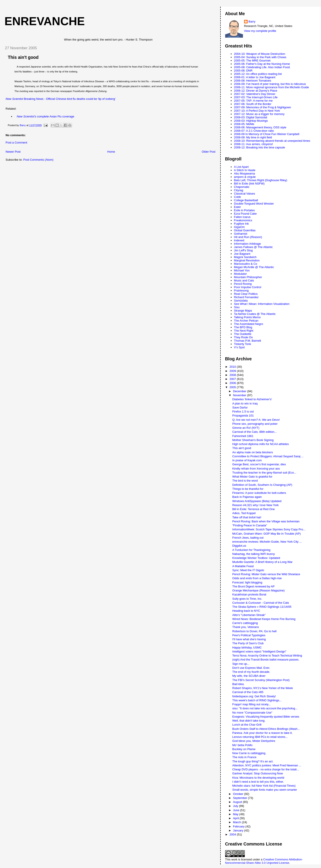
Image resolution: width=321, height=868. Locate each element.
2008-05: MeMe (244, 124)
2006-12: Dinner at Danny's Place (256, 91)
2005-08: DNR (243, 71)
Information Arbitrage (248, 244)
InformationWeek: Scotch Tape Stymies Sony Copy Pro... (269, 529)
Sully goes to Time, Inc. (247, 599)
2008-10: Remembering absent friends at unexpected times (272, 141)
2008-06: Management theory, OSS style (260, 127)
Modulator (241, 274)
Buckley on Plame (244, 749)
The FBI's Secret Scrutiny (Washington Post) (261, 680)
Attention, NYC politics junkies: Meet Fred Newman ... (267, 765)
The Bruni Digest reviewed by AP (253, 586)
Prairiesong (241, 290)
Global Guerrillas (245, 230)
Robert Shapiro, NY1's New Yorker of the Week (263, 688)
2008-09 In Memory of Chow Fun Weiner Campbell (267, 134)
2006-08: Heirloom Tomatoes (253, 81)
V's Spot (239, 347)
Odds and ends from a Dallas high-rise (257, 578)
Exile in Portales (244, 210)
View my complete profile (260, 31)
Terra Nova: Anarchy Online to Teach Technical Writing (267, 656)
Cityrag (239, 190)
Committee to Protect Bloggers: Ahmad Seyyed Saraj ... (268, 456)
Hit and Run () (248, 237)
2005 (233, 387)
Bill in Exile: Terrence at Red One (254, 509)
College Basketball (246, 200)
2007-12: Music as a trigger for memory (259, 114)
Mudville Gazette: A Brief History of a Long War (262, 562)
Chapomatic (242, 187)
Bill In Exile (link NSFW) (249, 184)
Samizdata (241, 301)
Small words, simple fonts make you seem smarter (265, 790)
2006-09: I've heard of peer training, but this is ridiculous (270, 84)
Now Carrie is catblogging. (249, 753)
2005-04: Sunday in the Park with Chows (260, 57)
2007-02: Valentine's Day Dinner (255, 94)
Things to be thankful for (248, 489)
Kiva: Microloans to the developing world (258, 778)
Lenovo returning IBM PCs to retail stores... (260, 737)
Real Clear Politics (246, 294)
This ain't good (23, 57)
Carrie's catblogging (245, 623)
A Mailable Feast (243, 566)
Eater (238, 207)
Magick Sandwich (245, 257)
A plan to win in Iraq (245, 403)
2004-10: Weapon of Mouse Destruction (260, 54)
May (236, 814)
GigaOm (239, 227)
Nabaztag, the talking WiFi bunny (254, 554)
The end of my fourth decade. (251, 672)
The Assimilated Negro (249, 324)
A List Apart (241, 167)
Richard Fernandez (246, 297)
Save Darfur (240, 407)
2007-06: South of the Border (253, 104)
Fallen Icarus (242, 217)
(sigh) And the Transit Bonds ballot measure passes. (266, 660)
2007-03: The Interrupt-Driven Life (256, 97)
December (240, 391)
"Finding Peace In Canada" (250, 525)
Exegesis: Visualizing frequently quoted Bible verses (266, 717)
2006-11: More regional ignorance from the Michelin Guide (272, 87)
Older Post (209, 152)
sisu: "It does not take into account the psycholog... (265, 708)
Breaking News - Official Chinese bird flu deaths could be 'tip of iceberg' (61, 99)
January (239, 830)
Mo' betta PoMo (242, 745)
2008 (233, 375)
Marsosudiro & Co (246, 264)
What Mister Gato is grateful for (252, 477)
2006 (233, 383)
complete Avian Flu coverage (45, 116)
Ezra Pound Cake (245, 214)
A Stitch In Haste (245, 170)
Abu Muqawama (245, 173)
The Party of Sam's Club (248, 643)
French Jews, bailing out (248, 538)
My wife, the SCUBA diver (249, 676)
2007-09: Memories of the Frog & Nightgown (263, 107)
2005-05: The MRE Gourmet (252, 61)
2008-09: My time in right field (253, 137)
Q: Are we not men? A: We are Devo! (256, 420)
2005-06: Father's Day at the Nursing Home (262, 64)
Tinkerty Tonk (243, 344)
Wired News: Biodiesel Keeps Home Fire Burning (264, 619)
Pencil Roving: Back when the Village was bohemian (266, 521)
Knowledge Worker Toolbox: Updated (256, 558)
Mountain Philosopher (248, 277)
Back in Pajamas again (247, 497)
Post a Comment (16, 143)
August (238, 802)
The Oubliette (243, 334)
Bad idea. (238, 684)
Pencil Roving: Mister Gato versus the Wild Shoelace (266, 574)
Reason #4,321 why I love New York (255, 505)
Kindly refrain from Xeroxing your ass (256, 469)
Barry (252, 22)
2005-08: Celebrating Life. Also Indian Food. (262, 67)
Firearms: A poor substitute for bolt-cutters (259, 493)
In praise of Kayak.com (247, 460)
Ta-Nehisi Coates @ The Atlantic (255, 314)
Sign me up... (241, 664)
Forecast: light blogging (247, 582)
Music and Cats (244, 280)
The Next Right (244, 331)
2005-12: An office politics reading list (258, 74)
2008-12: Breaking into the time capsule (260, 147)
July (236, 806)
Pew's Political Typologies (249, 635)
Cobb (238, 197)
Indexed (239, 240)
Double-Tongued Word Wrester (254, 204)
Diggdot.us (239, 546)
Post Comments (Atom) (38, 160)
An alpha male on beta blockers (253, 452)
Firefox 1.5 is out (243, 411)
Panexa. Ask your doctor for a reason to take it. (262, 733)
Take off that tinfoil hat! (247, 517)
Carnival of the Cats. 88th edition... (254, 432)
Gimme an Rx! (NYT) (246, 428)
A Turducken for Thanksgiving (251, 550)
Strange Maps (243, 311)
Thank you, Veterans (246, 627)
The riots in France (244, 757)
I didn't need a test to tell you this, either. (258, 782)
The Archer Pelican (246, 321)
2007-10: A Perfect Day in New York (257, 111)
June (237, 810)
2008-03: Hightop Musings (251, 121)
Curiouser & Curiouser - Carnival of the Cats (261, 603)
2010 (233, 367)
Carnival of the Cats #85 (248, 692)
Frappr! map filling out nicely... (251, 704)
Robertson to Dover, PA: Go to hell (254, 631)
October (239, 794)
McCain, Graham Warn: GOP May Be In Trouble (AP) (266, 534)
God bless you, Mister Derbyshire (254, 741)
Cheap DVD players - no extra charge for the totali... (266, 769)
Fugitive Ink (241, 224)
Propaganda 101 (243, 416)
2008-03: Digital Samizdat (251, 117)
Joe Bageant (242, 254)
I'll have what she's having (249, 639)
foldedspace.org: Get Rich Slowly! (254, 696)
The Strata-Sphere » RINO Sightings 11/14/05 (262, 607)
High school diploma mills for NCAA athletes (261, 444)
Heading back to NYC (246, 611)
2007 (233, 379)
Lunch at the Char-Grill (247, 725)
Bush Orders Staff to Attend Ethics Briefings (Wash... (266, 729)
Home (111, 152)
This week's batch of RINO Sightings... (257, 700)
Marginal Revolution (247, 260)
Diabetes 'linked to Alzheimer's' (252, 399)
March (237, 822)
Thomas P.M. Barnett (248, 341)
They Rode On (244, 337)
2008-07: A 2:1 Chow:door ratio (254, 131)
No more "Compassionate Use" (252, 713)
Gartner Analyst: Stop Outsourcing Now (258, 773)
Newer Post (13, 152)
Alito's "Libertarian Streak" (249, 615)
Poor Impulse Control (248, 287)
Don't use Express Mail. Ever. (251, 668)
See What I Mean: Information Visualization (262, 304)
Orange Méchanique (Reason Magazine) (258, 590)
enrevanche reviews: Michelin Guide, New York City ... (267, 542)
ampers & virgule (245, 177)
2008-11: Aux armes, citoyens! (254, 144)
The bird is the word (245, 481)
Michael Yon (242, 270)
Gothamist (241, 234)
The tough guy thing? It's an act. (253, 761)
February (239, 826)
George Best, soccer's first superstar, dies (259, 464)
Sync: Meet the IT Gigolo (248, 570)
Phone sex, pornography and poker (255, 424)
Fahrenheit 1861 (243, 436)
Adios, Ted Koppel (244, 513)
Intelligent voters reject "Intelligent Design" (259, 652)
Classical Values (245, 194)
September (240, 798)
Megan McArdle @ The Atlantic (254, 267)
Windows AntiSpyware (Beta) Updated (257, 501)
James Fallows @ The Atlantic (253, 247)
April (236, 818)
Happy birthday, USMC (247, 647)
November (240, 395)
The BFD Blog (243, 327)
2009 (233, 371)
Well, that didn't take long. (249, 721)
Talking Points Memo (247, 317)
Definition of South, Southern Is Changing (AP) (262, 485)
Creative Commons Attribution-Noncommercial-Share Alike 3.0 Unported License (264, 861)
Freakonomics (243, 220)
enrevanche (45, 21)
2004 (233, 834)
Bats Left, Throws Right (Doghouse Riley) (261, 180)
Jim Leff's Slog (243, 250)
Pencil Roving (243, 284)
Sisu (237, 307)
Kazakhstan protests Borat (249, 594)
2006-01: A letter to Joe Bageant (255, 77)
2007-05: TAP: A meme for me (253, 101)
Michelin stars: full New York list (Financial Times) (264, 786)
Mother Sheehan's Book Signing (253, 440)
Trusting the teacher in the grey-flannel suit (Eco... (264, 473)
